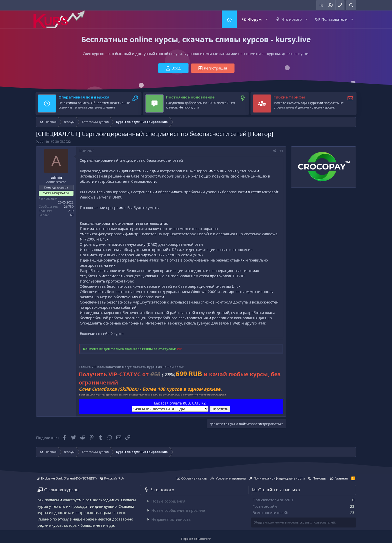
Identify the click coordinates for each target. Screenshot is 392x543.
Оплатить (220, 409)
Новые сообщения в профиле (178, 510)
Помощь (319, 478)
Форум (255, 19)
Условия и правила (231, 478)
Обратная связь (194, 478)
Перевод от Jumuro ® (196, 539)
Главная (229, 19)
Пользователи (334, 19)
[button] (267, 19)
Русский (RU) (112, 478)
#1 (281, 151)
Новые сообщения (168, 501)
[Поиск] (351, 5)
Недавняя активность (171, 519)
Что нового (292, 19)
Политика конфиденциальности (279, 478)
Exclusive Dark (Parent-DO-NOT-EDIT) (67, 478)
